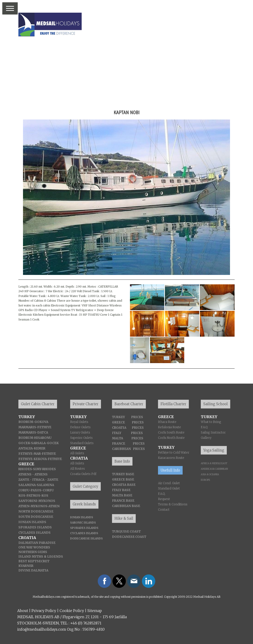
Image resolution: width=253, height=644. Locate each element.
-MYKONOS (38, 506)
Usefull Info (170, 470)
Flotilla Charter (173, 404)
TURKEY (118, 417)
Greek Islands (84, 504)
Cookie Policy (72, 611)
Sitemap (95, 611)
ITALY (117, 433)
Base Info (122, 461)
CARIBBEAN (121, 449)
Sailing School (216, 404)
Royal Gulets (79, 422)
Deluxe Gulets (80, 427)
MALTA (118, 438)
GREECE (118, 422)
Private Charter (86, 404)
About (23, 611)
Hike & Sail (124, 518)
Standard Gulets (82, 443)
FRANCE (119, 444)
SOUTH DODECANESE (36, 517)
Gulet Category (85, 486)
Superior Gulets (81, 438)
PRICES (137, 417)
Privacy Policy (44, 611)
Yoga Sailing (214, 450)
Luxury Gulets (80, 433)
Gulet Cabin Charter (38, 404)
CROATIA (119, 428)
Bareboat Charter (129, 404)
